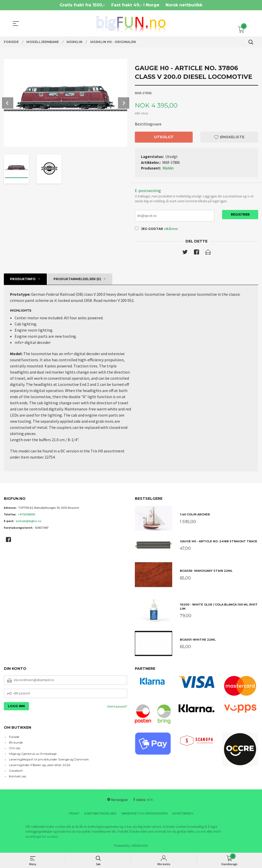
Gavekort (16, 771)
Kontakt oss (18, 777)
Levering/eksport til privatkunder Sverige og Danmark (49, 760)
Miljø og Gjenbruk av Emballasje (33, 754)
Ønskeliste (229, 137)
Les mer (201, 832)
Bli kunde (16, 743)
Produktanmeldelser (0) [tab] (77, 279)
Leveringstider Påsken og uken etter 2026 (40, 765)
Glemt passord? (117, 707)
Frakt (74, 814)
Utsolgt (164, 137)
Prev (8, 103)
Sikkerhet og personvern (144, 814)
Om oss (15, 749)
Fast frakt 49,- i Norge (135, 5)
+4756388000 (26, 515)
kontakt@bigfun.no (29, 521)
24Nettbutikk (140, 846)
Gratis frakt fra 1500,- (82, 5)
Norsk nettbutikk (184, 5)
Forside (14, 737)
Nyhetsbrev (183, 814)
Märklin (168, 168)
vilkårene (171, 229)
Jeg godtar (152, 229)
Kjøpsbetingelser (100, 814)
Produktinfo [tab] (23, 279)
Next (124, 103)
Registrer (240, 214)
